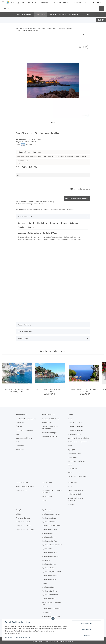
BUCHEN (101, 20)
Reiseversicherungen (49, 433)
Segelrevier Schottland (50, 595)
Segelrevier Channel (49, 537)
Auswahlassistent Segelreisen (78, 438)
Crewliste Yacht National (51, 419)
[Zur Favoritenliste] (86, 47)
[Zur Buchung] (18, 42)
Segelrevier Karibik (49, 522)
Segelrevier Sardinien (50, 591)
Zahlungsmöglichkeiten (24, 430)
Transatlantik (47, 612)
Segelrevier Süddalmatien (51, 609)
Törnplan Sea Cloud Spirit (25, 529)
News (70, 465)
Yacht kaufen (72, 457)
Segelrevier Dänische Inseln (52, 545)
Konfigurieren (86, 630)
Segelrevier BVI (47, 533)
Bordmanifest (47, 423)
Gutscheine (20, 446)
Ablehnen (86, 636)
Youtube (45, 486)
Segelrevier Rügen (48, 587)
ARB (17, 434)
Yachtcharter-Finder (75, 494)
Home (70, 419)
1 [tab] (52, 122)
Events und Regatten (75, 490)
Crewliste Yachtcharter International (50, 428)
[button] (18, 3)
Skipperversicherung (49, 436)
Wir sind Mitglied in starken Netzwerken (52, 491)
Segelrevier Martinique (50, 576)
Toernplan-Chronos (23, 518)
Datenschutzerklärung (22, 637)
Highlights (71, 450)
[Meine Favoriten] (23, 3)
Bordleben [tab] (42, 223)
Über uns (19, 426)
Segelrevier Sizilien (49, 599)
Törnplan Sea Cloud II (24, 526)
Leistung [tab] (74, 223)
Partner (44, 500)
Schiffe (18, 514)
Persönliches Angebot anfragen (77, 198)
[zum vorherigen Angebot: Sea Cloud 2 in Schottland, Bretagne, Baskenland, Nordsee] (84, 35)
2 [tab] (54, 122)
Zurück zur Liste (22, 28)
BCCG (70, 486)
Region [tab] (31, 227)
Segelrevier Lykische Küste (51, 572)
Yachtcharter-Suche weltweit (78, 442)
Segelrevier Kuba (48, 568)
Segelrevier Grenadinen (50, 556)
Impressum (9, 637)
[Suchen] (51, 9)
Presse (70, 473)
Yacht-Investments (74, 453)
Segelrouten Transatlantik (51, 526)
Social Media (72, 469)
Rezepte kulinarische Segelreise (75, 499)
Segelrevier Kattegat (49, 579)
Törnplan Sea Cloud (75, 423)
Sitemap (71, 504)
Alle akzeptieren (86, 623)
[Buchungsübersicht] (32, 3)
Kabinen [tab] (54, 223)
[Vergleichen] (80, 47)
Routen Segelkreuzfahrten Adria (51, 604)
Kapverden (46, 560)
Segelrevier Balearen (49, 529)
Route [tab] (64, 223)
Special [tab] (21, 227)
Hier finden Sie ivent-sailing (26, 419)
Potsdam (45, 583)
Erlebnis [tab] (22, 223)
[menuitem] (46, 3)
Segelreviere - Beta (75, 434)
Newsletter (20, 423)
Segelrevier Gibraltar (49, 553)
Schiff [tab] (31, 223)
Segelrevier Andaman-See (51, 514)
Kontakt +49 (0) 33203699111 (78, 476)
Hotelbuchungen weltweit (25, 486)
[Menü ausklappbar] (3, 1)
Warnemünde (47, 496)
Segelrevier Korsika (49, 564)
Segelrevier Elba (48, 549)
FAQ (17, 442)
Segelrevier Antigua (49, 518)
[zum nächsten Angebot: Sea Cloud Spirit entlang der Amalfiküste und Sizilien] (88, 35)
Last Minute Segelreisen (76, 461)
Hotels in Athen (21, 490)
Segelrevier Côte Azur (50, 541)
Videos (70, 446)
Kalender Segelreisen (75, 426)
